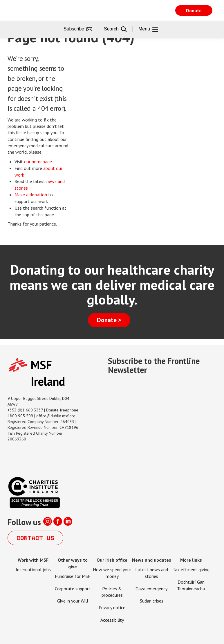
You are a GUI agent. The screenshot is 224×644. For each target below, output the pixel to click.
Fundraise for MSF (73, 576)
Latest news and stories (152, 573)
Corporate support (73, 589)
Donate (194, 10)
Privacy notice (112, 607)
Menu (148, 29)
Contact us (35, 538)
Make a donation (31, 195)
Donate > (109, 320)
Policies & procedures (112, 592)
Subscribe (78, 29)
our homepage (39, 162)
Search (115, 29)
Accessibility (112, 620)
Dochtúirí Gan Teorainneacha (191, 585)
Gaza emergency (151, 589)
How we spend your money (112, 573)
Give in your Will (73, 601)
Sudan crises (152, 601)
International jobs (33, 569)
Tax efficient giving (191, 569)
